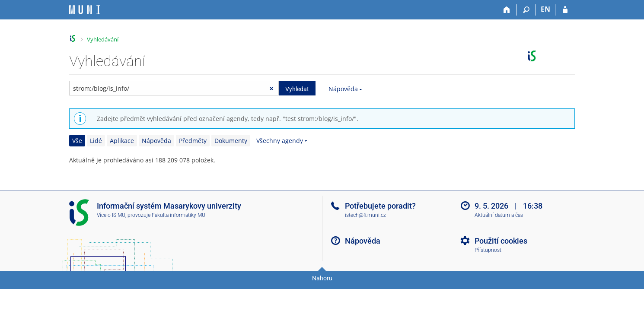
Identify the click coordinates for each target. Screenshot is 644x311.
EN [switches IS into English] (545, 9)
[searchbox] (174, 88)
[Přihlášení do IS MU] (565, 10)
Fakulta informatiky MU (179, 215)
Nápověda (343, 89)
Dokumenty (231, 141)
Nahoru (322, 278)
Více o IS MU (111, 215)
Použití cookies (501, 241)
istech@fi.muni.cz (365, 215)
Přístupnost (488, 250)
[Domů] (507, 10)
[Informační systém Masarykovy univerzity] (85, 10)
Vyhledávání (103, 39)
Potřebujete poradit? (380, 206)
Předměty (193, 141)
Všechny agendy (280, 141)
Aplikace (122, 141)
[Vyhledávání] (526, 10)
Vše (77, 141)
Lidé (96, 141)
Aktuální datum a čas (499, 215)
